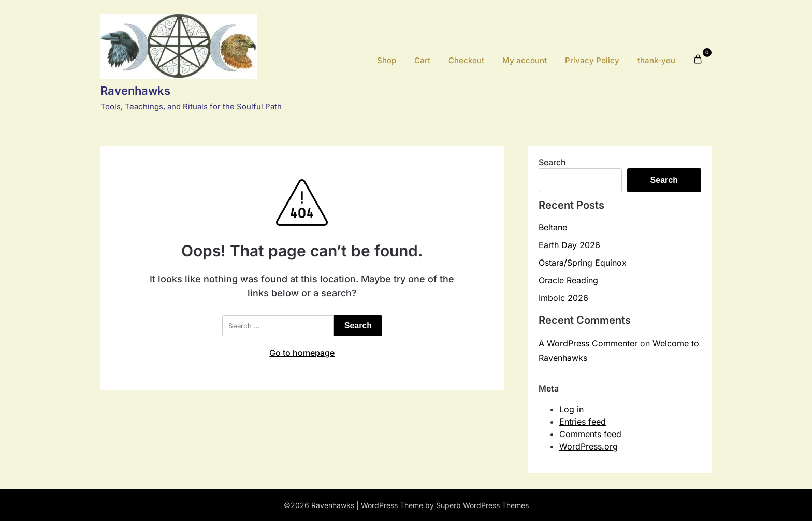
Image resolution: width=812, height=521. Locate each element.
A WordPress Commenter (588, 343)
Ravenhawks (135, 91)
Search (552, 162)
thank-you (656, 60)
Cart (422, 60)
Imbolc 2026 (563, 298)
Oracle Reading (568, 280)
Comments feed (590, 434)
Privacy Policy (592, 60)
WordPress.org (589, 446)
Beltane (553, 227)
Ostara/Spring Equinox (583, 263)
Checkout (466, 60)
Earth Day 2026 (569, 245)
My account (525, 60)
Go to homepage (302, 353)
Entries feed (583, 422)
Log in (571, 409)
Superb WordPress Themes (482, 505)
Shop (387, 60)
